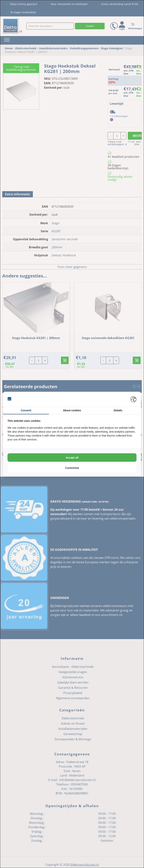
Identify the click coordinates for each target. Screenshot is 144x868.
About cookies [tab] (72, 410)
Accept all (72, 458)
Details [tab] (118, 410)
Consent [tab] (26, 410)
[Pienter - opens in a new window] (133, 399)
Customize (72, 468)
